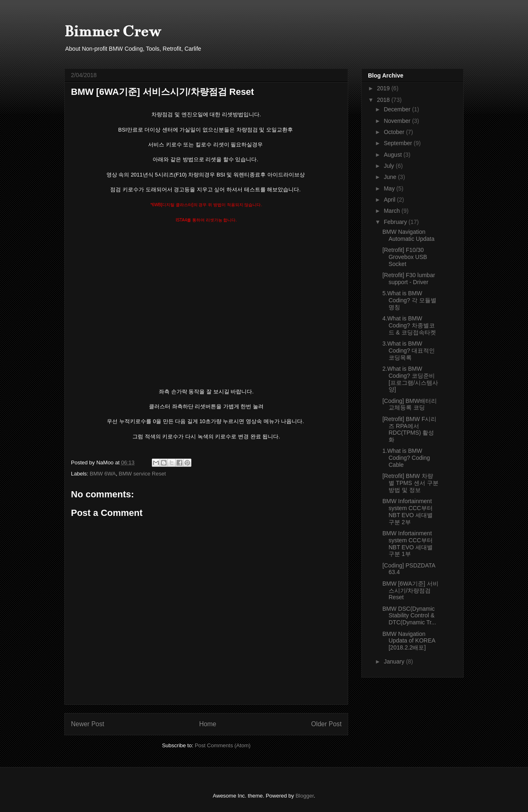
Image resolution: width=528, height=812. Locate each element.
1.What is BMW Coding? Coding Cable (406, 458)
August (393, 155)
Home (208, 724)
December (398, 109)
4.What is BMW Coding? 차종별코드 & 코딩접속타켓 (409, 325)
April (390, 200)
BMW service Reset (142, 474)
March (392, 211)
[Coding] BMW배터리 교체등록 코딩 (410, 404)
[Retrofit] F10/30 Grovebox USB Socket (405, 257)
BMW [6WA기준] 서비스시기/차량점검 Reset (410, 591)
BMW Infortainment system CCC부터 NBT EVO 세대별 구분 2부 (408, 511)
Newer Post (88, 724)
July (390, 166)
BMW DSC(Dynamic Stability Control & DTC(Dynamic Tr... (409, 616)
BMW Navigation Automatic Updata (408, 235)
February (396, 222)
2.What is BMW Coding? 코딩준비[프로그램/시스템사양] (410, 379)
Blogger (304, 796)
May (390, 188)
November (398, 121)
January (395, 661)
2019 (384, 88)
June (391, 177)
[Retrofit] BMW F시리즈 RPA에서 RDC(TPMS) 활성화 (409, 429)
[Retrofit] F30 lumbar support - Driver (409, 279)
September (398, 143)
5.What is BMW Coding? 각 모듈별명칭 (409, 300)
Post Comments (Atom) (223, 745)
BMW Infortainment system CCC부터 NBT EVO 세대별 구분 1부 (408, 544)
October (395, 132)
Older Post (326, 724)
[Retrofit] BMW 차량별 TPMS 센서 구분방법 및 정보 (410, 483)
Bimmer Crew (113, 31)
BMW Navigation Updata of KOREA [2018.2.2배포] (409, 641)
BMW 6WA (103, 474)
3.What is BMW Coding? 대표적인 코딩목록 (409, 351)
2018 (384, 100)
